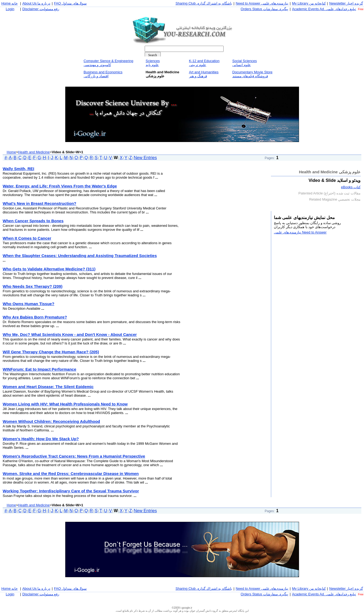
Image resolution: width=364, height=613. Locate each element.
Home (11, 152)
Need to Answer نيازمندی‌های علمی (262, 3)
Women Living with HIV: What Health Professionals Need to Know (65, 404)
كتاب (351, 187)
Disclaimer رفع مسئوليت (41, 9)
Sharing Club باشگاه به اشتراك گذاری (204, 3)
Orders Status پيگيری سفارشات (265, 9)
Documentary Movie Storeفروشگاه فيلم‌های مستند (252, 74)
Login (10, 9)
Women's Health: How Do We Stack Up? (41, 439)
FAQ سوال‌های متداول (70, 3)
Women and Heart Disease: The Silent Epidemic (48, 387)
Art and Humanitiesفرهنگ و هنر (204, 74)
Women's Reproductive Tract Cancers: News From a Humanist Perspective (74, 456)
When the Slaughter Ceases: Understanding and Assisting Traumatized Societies (80, 256)
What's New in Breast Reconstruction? (39, 203)
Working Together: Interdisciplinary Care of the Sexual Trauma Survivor (71, 491)
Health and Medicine (34, 152)
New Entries (145, 158)
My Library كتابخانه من (309, 3)
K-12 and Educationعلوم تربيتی (204, 63)
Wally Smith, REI (18, 169)
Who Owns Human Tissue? (28, 304)
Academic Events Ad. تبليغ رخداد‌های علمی (324, 9)
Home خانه (9, 3)
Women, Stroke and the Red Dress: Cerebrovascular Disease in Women (71, 474)
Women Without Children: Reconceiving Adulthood (51, 421)
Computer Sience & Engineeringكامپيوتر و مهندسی (109, 63)
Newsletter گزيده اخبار (346, 3)
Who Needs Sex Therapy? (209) (32, 286)
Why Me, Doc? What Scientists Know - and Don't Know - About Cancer (70, 334)
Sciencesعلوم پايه (153, 63)
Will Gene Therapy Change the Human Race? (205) (51, 352)
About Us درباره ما (36, 3)
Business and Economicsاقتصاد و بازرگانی (103, 74)
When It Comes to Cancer (27, 238)
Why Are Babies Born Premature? (35, 317)
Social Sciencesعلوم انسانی (245, 63)
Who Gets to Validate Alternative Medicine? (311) (49, 269)
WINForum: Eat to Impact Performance (39, 369)
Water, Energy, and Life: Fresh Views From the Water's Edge (60, 186)
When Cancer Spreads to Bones (33, 221)
